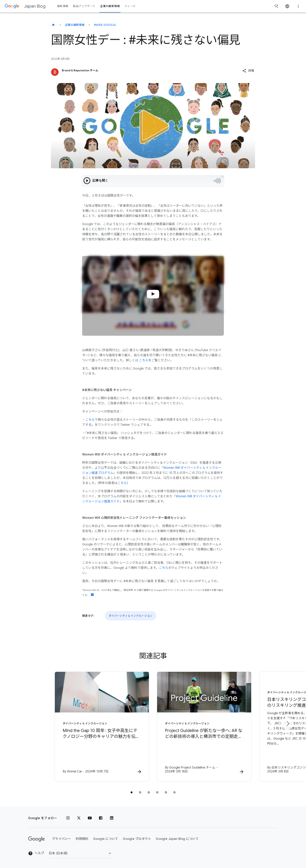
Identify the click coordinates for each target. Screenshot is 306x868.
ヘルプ (36, 853)
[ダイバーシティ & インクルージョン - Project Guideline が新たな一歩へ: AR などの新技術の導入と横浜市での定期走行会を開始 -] (204, 727)
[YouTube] (90, 818)
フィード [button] (130, 6)
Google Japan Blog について (177, 839)
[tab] (132, 792)
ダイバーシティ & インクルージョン (131, 616)
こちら (144, 360)
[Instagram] (68, 818)
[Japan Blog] (53, 25)
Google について (106, 839)
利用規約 (82, 839)
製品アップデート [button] (84, 6)
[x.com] (79, 818)
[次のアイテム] (288, 724)
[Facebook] (101, 818)
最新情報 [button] (63, 6)
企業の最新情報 (75, 25)
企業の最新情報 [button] (110, 6)
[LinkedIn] (112, 818)
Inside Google (105, 25)
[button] (248, 71)
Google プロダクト (137, 839)
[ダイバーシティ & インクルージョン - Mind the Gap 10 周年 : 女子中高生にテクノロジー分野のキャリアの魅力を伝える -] (102, 727)
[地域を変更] (81, 853)
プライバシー (61, 839)
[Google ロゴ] (36, 839)
